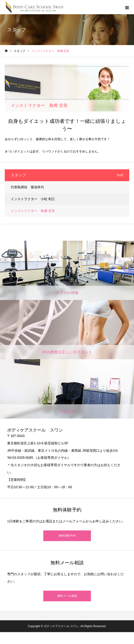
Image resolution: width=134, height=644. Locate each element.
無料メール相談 (67, 596)
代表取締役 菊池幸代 (27, 187)
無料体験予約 (67, 536)
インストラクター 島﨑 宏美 (33, 211)
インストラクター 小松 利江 (33, 199)
